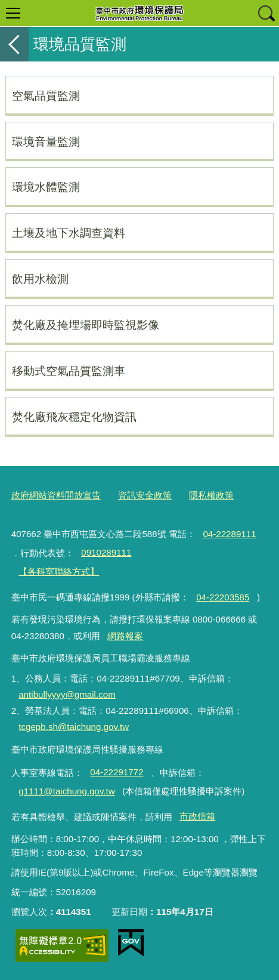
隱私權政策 (211, 495)
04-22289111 (229, 534)
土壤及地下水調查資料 (69, 233)
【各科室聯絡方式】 (59, 571)
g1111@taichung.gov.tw (66, 791)
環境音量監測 (46, 141)
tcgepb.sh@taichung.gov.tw (74, 727)
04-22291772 (117, 772)
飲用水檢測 (40, 279)
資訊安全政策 (145, 495)
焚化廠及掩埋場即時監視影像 (86, 325)
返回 (14, 44)
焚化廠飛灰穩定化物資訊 (74, 417)
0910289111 (106, 552)
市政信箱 (197, 816)
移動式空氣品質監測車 (69, 371)
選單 (13, 13)
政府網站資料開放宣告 (56, 495)
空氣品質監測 (46, 95)
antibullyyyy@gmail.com (67, 694)
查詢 (266, 13)
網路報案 (125, 636)
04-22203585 (223, 597)
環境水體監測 (46, 187)
